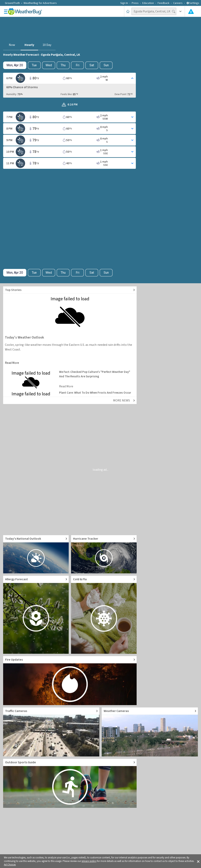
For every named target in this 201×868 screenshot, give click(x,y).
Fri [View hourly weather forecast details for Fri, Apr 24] (78, 65)
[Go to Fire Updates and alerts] (70, 681)
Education (148, 3)
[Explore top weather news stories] (70, 290)
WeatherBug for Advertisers (40, 3)
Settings (193, 3)
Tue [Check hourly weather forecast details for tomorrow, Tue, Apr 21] (34, 65)
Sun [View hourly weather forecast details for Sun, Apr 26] (106, 65)
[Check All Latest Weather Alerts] (191, 11)
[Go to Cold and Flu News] (104, 615)
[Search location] (154, 11)
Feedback (164, 3)
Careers (178, 3)
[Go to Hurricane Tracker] (104, 554)
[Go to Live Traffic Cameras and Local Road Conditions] (51, 732)
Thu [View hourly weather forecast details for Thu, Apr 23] (63, 65)
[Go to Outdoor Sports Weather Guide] (70, 783)
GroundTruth (12, 3)
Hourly (29, 45)
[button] (198, 861)
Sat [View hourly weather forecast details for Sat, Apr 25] (92, 65)
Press (135, 3)
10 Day (47, 45)
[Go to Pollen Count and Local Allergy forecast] (36, 615)
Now (12, 45)
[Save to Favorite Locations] (128, 11)
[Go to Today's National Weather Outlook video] (36, 554)
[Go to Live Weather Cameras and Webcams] (150, 732)
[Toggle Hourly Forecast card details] (69, 78)
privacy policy (89, 861)
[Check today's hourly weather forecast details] (15, 65)
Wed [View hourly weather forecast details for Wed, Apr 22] (49, 65)
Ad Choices (10, 865)
